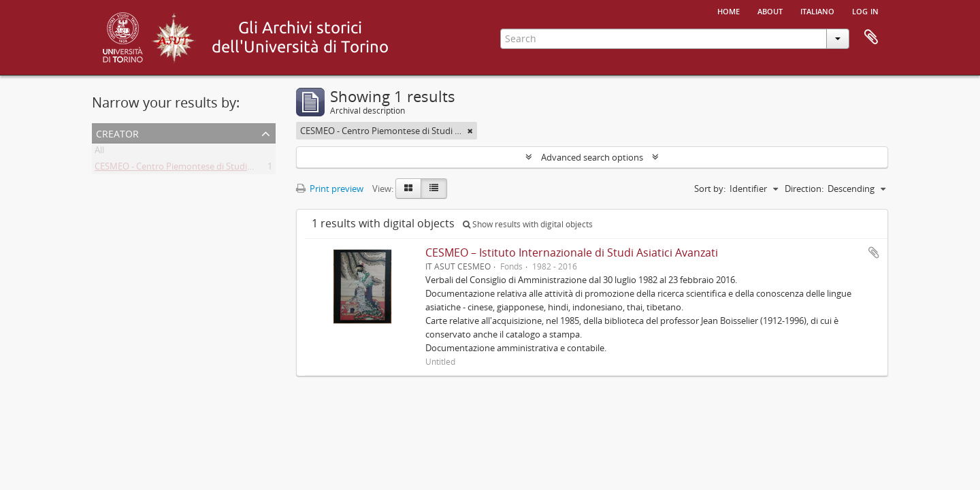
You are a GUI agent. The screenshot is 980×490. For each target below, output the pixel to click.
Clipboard (871, 37)
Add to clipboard (874, 252)
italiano (817, 10)
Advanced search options (592, 157)
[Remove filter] (470, 131)
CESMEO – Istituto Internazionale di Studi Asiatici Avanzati (572, 252)
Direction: (804, 189)
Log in (865, 10)
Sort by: (710, 189)
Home (729, 10)
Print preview (330, 189)
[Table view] (434, 189)
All (99, 152)
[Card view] (408, 189)
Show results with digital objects (528, 224)
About (770, 10)
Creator (117, 132)
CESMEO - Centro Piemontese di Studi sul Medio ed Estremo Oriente (232, 169)
